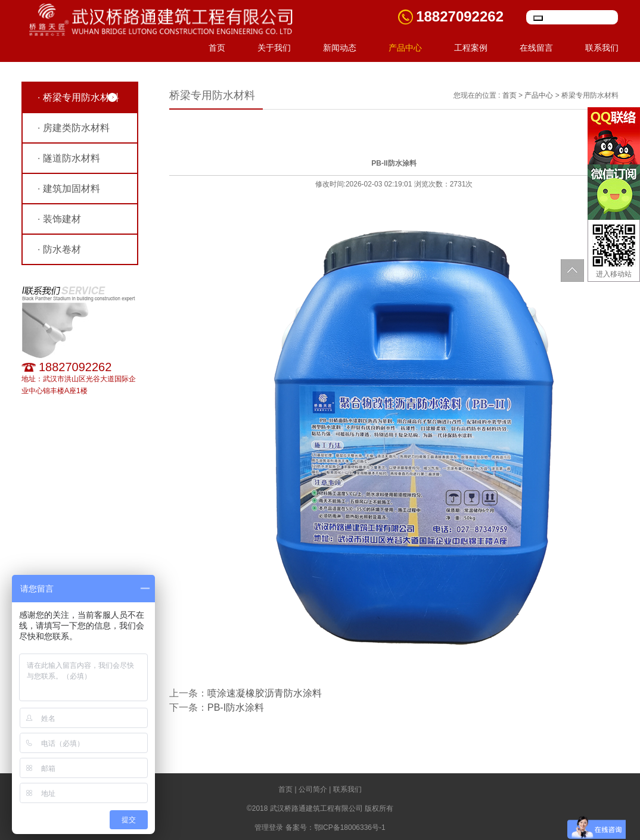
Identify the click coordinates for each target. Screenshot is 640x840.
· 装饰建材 (59, 219)
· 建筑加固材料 (69, 189)
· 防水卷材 (59, 249)
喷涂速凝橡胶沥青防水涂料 (265, 693)
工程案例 (471, 48)
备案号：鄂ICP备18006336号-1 (335, 827)
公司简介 (313, 789)
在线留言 (536, 48)
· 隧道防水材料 (69, 158)
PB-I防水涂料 (236, 707)
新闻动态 (340, 48)
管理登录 (269, 827)
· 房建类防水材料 (74, 128)
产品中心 (405, 48)
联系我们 (602, 48)
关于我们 (274, 48)
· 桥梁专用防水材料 (78, 97)
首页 (217, 48)
